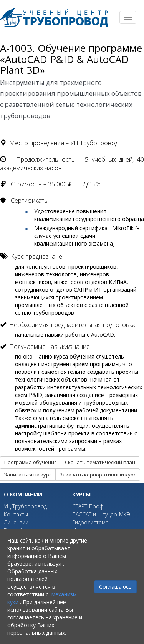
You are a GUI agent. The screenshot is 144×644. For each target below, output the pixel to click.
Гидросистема (90, 522)
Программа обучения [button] (31, 462)
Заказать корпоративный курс (98, 475)
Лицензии (16, 522)
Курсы (81, 494)
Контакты (16, 514)
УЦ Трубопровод (25, 506)
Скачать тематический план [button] (100, 462)
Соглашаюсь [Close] (115, 587)
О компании (23, 494)
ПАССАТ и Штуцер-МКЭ (101, 514)
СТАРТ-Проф (88, 506)
